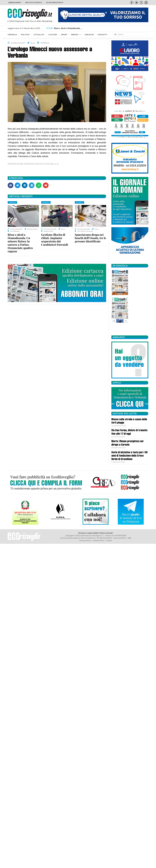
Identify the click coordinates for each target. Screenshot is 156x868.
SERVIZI (76, 35)
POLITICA (25, 35)
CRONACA (12, 35)
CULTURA (53, 35)
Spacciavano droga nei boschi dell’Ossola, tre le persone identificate (90, 238)
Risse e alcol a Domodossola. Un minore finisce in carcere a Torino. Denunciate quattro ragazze (20, 243)
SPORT (64, 35)
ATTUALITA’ (39, 35)
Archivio (89, 35)
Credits (109, 540)
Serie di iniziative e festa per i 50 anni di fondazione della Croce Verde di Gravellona (129, 456)
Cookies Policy (98, 540)
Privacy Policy (85, 540)
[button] (11, 185)
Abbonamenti (15, 2)
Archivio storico (34, 2)
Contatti (103, 35)
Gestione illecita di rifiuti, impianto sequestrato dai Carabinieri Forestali (55, 240)
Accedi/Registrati (55, 2)
